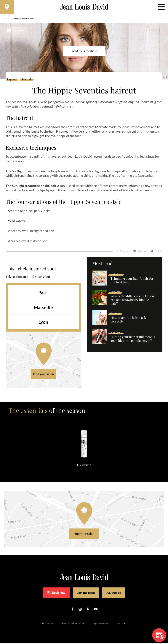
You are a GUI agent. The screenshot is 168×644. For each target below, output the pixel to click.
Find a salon (48, 624)
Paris (43, 294)
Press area (121, 624)
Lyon (43, 323)
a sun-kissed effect (71, 187)
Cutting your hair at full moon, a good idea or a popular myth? (133, 340)
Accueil (7, 19)
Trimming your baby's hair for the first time (132, 281)
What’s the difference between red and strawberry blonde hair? (132, 301)
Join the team (86, 594)
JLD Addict (114, 594)
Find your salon (43, 375)
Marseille (43, 308)
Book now (56, 594)
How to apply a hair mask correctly (128, 321)
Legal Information (100, 624)
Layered (12, 80)
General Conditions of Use (73, 624)
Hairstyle (27, 80)
